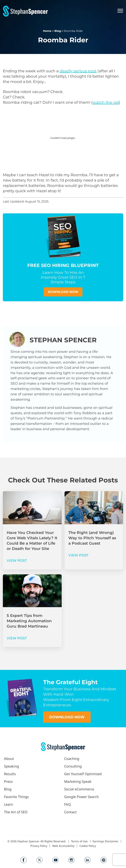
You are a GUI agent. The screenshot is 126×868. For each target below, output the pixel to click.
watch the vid (106, 102)
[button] (119, 11)
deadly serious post (78, 71)
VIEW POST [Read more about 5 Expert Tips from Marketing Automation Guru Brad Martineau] (17, 638)
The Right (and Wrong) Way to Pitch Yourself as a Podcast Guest (92, 538)
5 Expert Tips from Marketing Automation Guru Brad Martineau (29, 621)
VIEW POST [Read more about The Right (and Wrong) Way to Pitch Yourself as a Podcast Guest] (78, 555)
